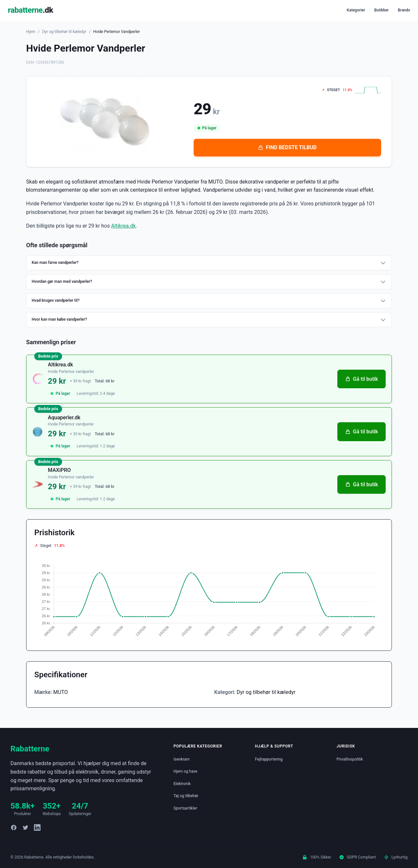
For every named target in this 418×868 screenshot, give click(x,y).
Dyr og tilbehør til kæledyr (64, 32)
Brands (404, 10)
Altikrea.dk (123, 226)
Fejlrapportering (269, 759)
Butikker (381, 10)
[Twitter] (25, 828)
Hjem (31, 32)
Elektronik (182, 784)
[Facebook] (14, 828)
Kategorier (356, 10)
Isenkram (181, 759)
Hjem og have (185, 771)
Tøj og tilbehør (186, 796)
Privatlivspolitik (350, 759)
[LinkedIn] (37, 828)
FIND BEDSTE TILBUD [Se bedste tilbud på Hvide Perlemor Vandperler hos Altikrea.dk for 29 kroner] (287, 147)
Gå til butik (359, 381)
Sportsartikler (185, 808)
